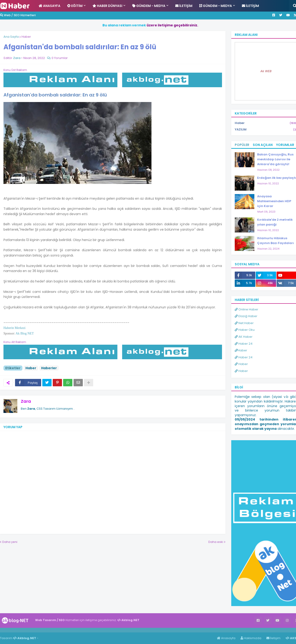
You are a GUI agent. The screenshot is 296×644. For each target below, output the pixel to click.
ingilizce (48, 630)
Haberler (49, 368)
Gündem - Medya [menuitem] (149, 6)
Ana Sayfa (11, 37)
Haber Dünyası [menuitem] (107, 6)
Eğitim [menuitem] (75, 6)
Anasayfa (226, 638)
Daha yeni (10, 542)
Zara (26, 401)
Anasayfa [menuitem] (49, 6)
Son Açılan (263, 145)
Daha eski (216, 542)
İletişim (273, 638)
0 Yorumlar (60, 58)
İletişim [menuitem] (184, 6)
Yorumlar (285, 145)
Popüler (242, 145)
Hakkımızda (251, 638)
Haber (26, 37)
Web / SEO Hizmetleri (18, 15)
